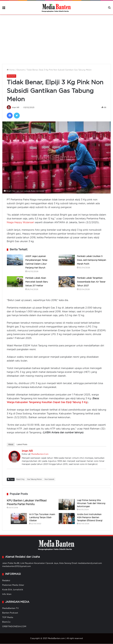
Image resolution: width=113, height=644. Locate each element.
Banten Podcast (10, 613)
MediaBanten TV (10, 608)
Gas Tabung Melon (34, 480)
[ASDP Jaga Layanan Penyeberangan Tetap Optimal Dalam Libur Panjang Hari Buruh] (15, 260)
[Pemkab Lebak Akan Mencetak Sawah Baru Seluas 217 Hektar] (15, 282)
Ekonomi (21, 70)
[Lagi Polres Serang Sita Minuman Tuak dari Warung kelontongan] (67, 505)
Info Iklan (7, 594)
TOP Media (8, 618)
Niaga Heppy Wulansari (20, 223)
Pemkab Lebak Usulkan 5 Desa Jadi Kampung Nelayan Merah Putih (92, 260)
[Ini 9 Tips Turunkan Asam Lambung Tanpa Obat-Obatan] (19, 519)
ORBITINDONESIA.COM (14, 627)
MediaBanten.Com (40, 454)
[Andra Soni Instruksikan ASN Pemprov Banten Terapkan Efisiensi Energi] (67, 519)
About (11, 445)
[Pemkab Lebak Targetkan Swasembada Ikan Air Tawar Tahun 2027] (67, 282)
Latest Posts (22, 445)
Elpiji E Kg (20, 480)
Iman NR (16, 108)
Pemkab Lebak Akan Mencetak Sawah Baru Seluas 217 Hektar (37, 282)
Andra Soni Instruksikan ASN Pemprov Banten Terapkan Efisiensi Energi (90, 518)
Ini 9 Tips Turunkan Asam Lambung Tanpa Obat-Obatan (42, 518)
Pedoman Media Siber (13, 585)
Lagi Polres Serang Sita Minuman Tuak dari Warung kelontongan (91, 504)
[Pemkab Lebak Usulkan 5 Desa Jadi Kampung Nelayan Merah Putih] (67, 260)
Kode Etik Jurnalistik (13, 590)
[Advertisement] (56, 37)
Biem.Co (6, 622)
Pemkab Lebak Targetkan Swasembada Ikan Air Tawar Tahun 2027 (91, 282)
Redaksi (6, 581)
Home (11, 70)
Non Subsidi (49, 480)
